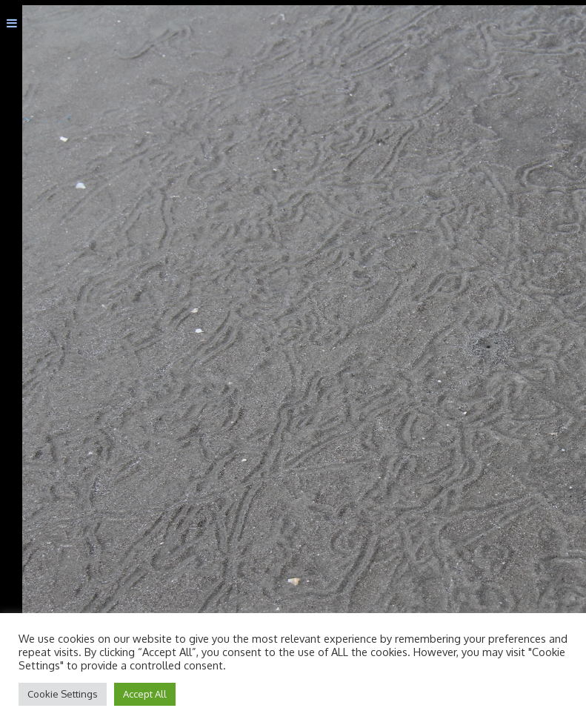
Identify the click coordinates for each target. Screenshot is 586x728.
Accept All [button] (145, 694)
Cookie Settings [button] (63, 694)
